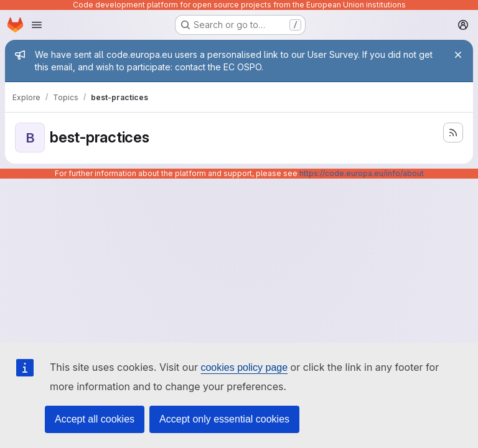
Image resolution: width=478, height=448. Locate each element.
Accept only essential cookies (224, 419)
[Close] (458, 55)
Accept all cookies (95, 419)
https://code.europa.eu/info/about (362, 173)
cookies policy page (244, 367)
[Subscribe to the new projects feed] (453, 133)
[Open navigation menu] (37, 25)
